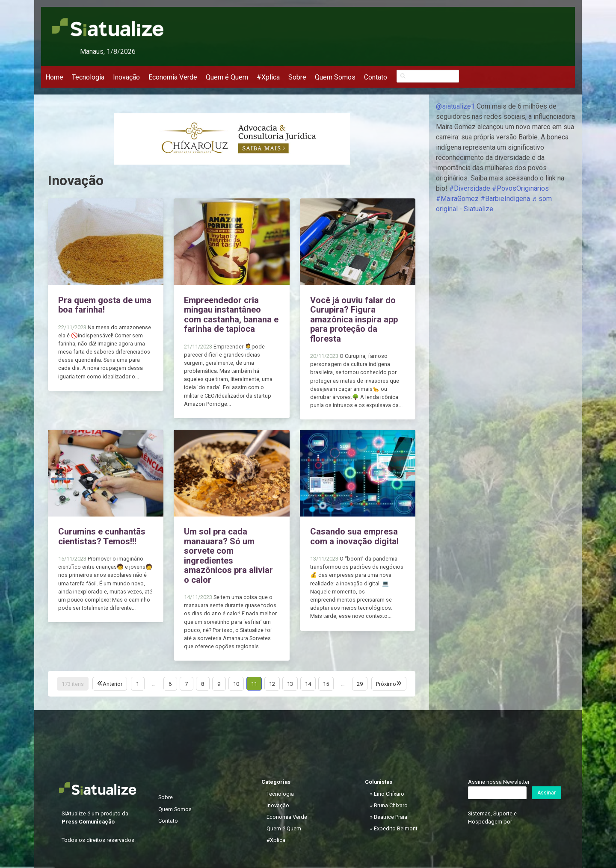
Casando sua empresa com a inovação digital (354, 536)
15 (326, 684)
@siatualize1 (455, 106)
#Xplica (268, 77)
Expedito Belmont (396, 828)
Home (54, 77)
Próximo (389, 684)
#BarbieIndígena (505, 199)
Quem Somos (335, 77)
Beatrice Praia (391, 817)
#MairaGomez (457, 199)
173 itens (73, 684)
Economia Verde (173, 77)
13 (290, 684)
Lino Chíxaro (389, 794)
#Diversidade (470, 188)
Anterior (110, 684)
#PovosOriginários (520, 188)
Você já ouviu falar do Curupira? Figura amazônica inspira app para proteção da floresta (354, 319)
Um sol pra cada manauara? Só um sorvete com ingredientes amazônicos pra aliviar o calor (228, 556)
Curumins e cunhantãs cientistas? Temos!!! (102, 536)
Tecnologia (88, 77)
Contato (376, 77)
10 (236, 684)
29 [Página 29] (360, 684)
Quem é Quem (227, 77)
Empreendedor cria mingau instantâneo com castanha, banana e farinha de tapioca (231, 315)
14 (308, 684)
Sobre (297, 77)
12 (272, 684)
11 (254, 684)
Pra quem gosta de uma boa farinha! (105, 305)
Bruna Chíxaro (391, 805)
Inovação (126, 77)
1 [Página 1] (138, 684)
